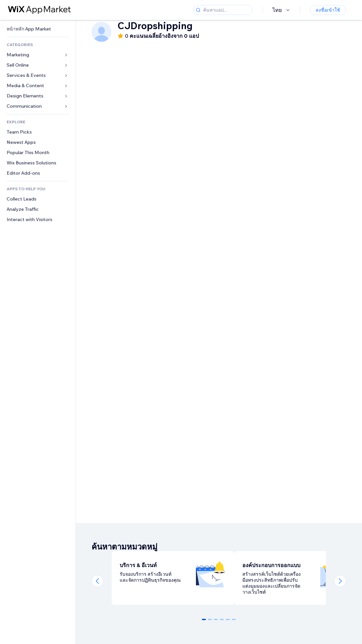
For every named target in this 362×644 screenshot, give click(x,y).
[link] (38, 29)
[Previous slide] (97, 581)
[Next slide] (340, 581)
